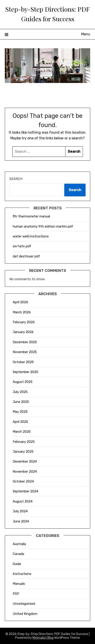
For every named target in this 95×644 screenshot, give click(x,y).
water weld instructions (31, 236)
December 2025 (25, 342)
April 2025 (20, 422)
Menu (86, 34)
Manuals (19, 584)
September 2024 (25, 491)
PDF (16, 594)
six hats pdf (22, 246)
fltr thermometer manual (31, 216)
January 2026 (23, 332)
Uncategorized (24, 604)
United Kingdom (25, 614)
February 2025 (24, 442)
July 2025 (20, 392)
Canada (18, 554)
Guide (17, 564)
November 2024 (25, 472)
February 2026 (24, 322)
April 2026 (20, 302)
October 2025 (23, 362)
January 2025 (23, 452)
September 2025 (25, 372)
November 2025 (25, 352)
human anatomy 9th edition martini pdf (43, 226)
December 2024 (25, 461)
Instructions (22, 574)
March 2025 (22, 432)
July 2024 (20, 511)
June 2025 (21, 402)
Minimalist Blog (43, 638)
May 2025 (20, 412)
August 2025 (23, 382)
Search (16, 179)
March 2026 (22, 312)
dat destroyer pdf (26, 256)
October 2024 (23, 481)
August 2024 (23, 501)
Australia (19, 544)
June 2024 (21, 521)
